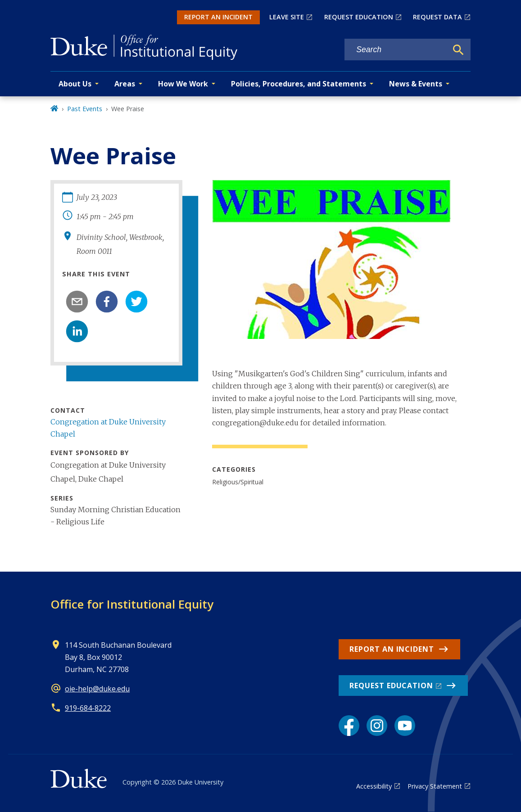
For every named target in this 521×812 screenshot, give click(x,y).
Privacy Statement (435, 786)
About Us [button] (75, 84)
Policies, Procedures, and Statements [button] (299, 84)
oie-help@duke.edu (97, 689)
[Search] (458, 50)
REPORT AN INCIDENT (218, 17)
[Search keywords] (396, 50)
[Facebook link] (349, 726)
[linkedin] (77, 331)
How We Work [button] (183, 84)
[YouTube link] (405, 726)
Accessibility (374, 786)
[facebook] (107, 302)
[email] (77, 302)
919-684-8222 (88, 708)
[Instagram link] (377, 726)
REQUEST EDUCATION (359, 17)
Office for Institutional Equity (132, 604)
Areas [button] (125, 84)
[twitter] (136, 302)
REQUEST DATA (437, 17)
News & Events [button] (416, 84)
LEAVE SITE (287, 17)
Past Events (85, 109)
